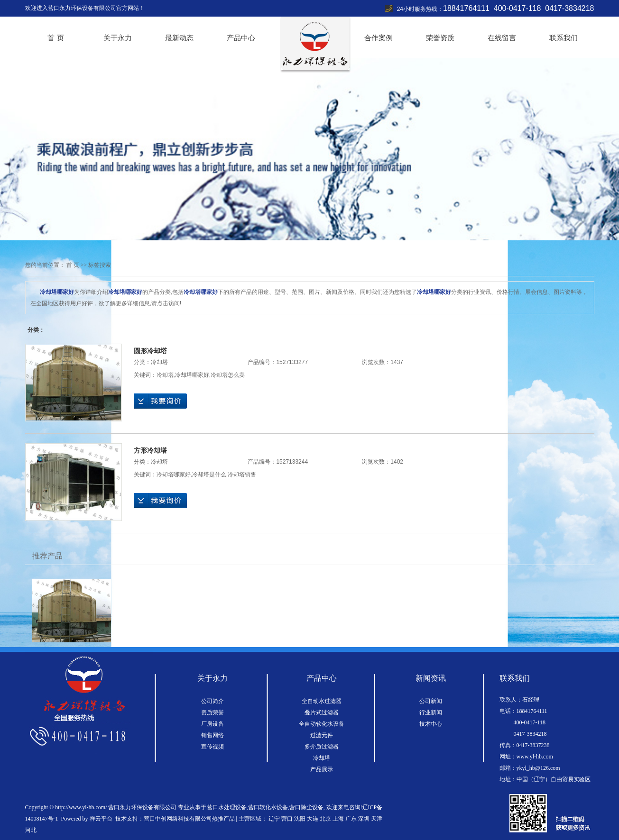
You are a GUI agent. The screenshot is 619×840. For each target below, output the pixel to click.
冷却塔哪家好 (192, 375)
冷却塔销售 (242, 475)
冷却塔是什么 (209, 475)
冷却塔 (159, 362)
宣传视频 (212, 747)
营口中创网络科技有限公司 (178, 819)
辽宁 (274, 819)
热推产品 (223, 819)
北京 (325, 819)
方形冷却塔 (150, 450)
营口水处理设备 (227, 807)
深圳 (364, 819)
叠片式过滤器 (322, 712)
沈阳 (300, 819)
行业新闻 (431, 712)
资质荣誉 (212, 712)
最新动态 (179, 38)
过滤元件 (322, 735)
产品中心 (241, 38)
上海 (338, 819)
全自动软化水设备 (322, 724)
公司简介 (212, 701)
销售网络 (212, 735)
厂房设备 (212, 724)
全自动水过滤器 (322, 701)
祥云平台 (101, 819)
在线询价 (160, 401)
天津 (377, 819)
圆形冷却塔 (150, 351)
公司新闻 (431, 701)
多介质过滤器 (322, 747)
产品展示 (322, 769)
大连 (313, 819)
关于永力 (118, 38)
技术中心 (431, 724)
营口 (287, 819)
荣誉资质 (440, 38)
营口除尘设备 (306, 807)
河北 (31, 830)
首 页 (55, 38)
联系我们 (564, 38)
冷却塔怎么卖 (228, 375)
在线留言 (502, 38)
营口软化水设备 (268, 807)
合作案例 (379, 38)
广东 (351, 819)
